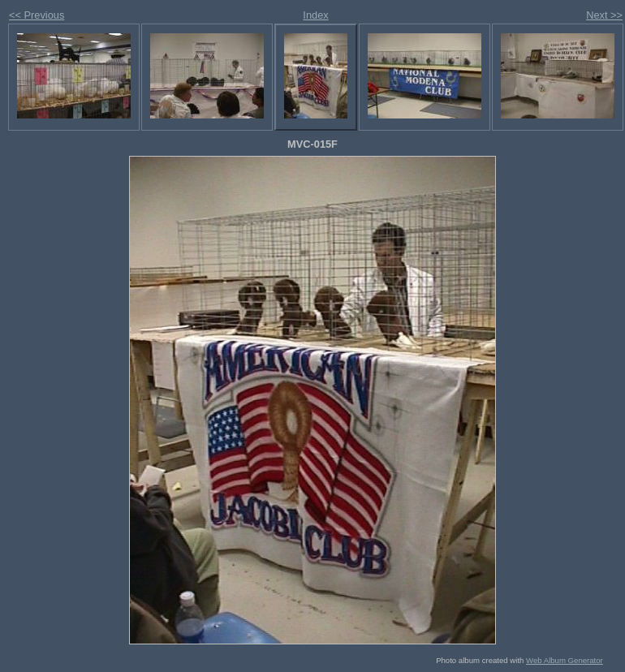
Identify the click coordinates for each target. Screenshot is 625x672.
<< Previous (37, 15)
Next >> (604, 15)
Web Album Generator (565, 660)
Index (315, 15)
